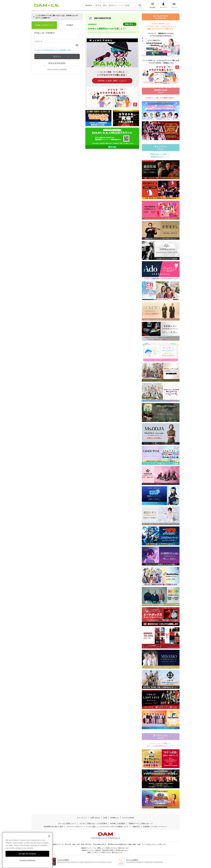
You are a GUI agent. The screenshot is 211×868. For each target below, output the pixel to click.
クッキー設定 (91, 827)
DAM (105, 818)
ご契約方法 (136, 827)
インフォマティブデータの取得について (114, 827)
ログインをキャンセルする (57, 69)
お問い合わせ (95, 818)
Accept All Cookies (27, 858)
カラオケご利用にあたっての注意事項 (93, 823)
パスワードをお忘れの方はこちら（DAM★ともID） (53, 50)
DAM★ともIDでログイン (44, 25)
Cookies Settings (27, 865)
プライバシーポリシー (75, 827)
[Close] (49, 841)
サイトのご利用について (67, 823)
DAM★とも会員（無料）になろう (112, 81)
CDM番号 (70, 25)
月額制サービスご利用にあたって (141, 823)
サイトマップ (82, 818)
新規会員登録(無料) (57, 63)
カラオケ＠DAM (128, 818)
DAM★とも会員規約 (118, 823)
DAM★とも (115, 818)
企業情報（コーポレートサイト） (155, 827)
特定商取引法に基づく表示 (53, 827)
